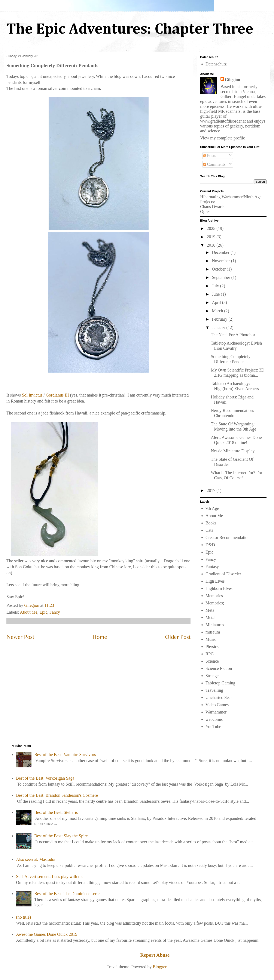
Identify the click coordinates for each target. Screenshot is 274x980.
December (221, 252)
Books (211, 523)
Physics (212, 647)
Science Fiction (219, 668)
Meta (210, 610)
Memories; (215, 603)
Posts (210, 155)
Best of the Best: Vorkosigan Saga (45, 778)
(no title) (23, 917)
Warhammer (216, 712)
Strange (212, 676)
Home (100, 637)
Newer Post (20, 637)
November (221, 261)
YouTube (213, 727)
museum (213, 632)
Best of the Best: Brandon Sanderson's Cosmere (57, 795)
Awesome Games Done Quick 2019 (47, 934)
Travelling (214, 690)
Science (212, 661)
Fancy (55, 612)
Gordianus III (57, 395)
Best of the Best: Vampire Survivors (65, 755)
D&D (210, 545)
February (220, 319)
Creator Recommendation (228, 537)
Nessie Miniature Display (233, 451)
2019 (212, 237)
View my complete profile (223, 138)
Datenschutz (216, 64)
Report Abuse (155, 955)
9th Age (212, 508)
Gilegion (232, 80)
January (219, 327)
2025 (212, 228)
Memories (214, 596)
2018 (212, 245)
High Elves (215, 581)
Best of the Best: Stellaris (56, 812)
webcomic (214, 719)
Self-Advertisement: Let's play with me (50, 876)
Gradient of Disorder (223, 574)
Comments (214, 164)
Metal (211, 617)
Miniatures (215, 625)
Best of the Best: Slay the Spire (61, 836)
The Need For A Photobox (233, 335)
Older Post (178, 637)
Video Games (217, 705)
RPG (210, 654)
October (219, 269)
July (216, 286)
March (218, 311)
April (217, 302)
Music (211, 639)
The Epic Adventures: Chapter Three (130, 30)
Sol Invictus (32, 395)
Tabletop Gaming (220, 683)
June (216, 294)
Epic (43, 612)
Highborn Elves (219, 588)
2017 (212, 490)
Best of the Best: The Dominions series (68, 894)
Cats (209, 530)
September (222, 277)
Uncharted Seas (219, 697)
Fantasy (212, 567)
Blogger (160, 967)
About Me (29, 612)
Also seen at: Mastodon (36, 859)
